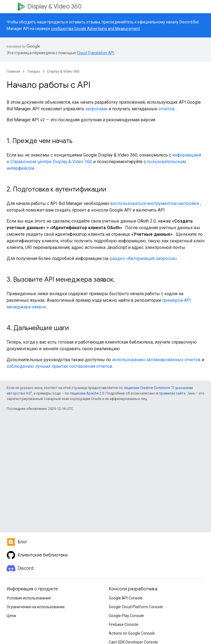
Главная (13, 71)
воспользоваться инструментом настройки (155, 203)
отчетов (167, 109)
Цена (11, 616)
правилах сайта (172, 393)
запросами (96, 109)
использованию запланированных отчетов (156, 360)
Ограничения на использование (36, 607)
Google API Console (126, 598)
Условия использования (29, 598)
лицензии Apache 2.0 (87, 393)
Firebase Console (124, 624)
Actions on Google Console (132, 633)
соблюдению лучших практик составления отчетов (59, 366)
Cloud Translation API (95, 53)
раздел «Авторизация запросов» (144, 258)
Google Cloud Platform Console (136, 607)
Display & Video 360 (55, 6)
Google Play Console (126, 616)
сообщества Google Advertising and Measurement (95, 29)
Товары (34, 71)
